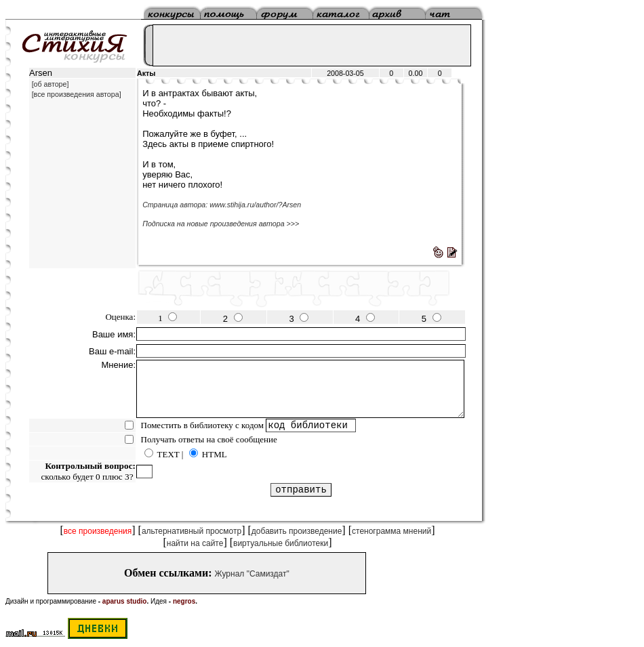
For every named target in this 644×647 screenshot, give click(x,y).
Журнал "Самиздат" (252, 574)
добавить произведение (297, 531)
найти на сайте (195, 543)
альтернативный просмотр (192, 531)
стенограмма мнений (391, 531)
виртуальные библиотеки (281, 543)
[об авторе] (51, 84)
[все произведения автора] (77, 94)
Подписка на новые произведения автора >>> (221, 224)
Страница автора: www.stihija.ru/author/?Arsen (222, 205)
